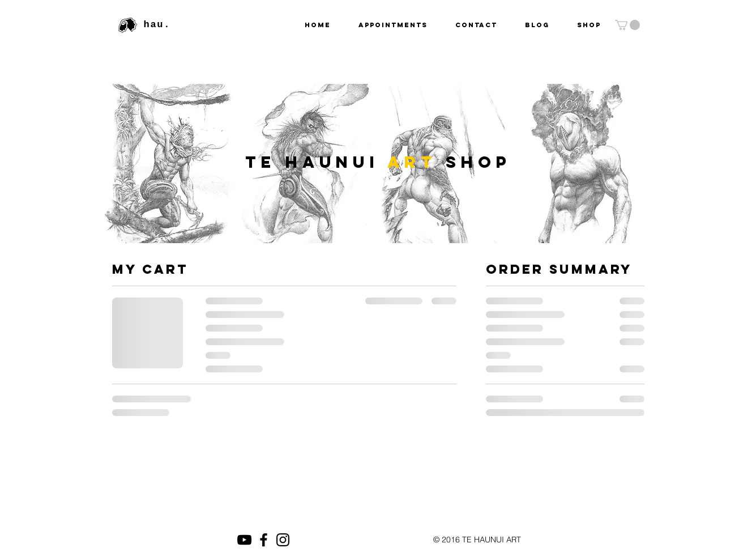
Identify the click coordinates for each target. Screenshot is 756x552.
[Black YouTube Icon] (244, 540)
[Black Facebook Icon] (264, 540)
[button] (627, 25)
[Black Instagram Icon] (283, 540)
